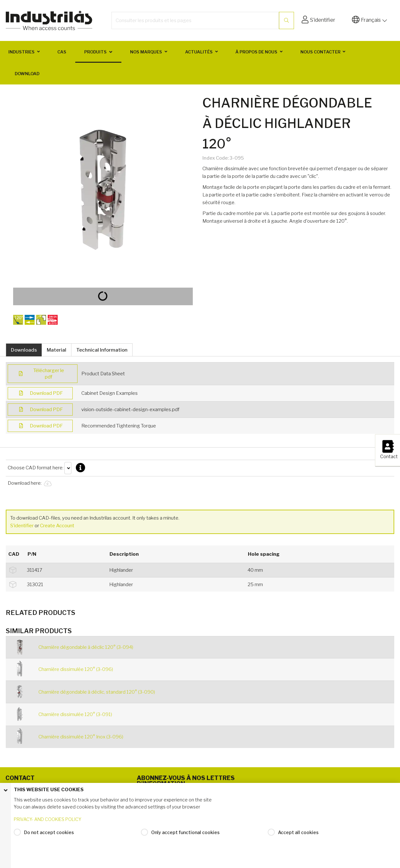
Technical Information (102, 350)
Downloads (24, 350)
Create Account (57, 526)
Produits (95, 52)
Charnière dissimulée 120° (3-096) (76, 669)
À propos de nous (256, 52)
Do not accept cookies (49, 834)
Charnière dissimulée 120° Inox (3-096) (81, 737)
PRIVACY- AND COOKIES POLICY (48, 821)
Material (57, 350)
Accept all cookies (298, 834)
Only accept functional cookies (185, 834)
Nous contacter (320, 52)
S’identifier (22, 526)
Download (27, 74)
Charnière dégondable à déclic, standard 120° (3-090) (97, 692)
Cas (62, 52)
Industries (21, 52)
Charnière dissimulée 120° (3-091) (75, 714)
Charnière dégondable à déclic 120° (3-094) (86, 647)
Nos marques (146, 52)
